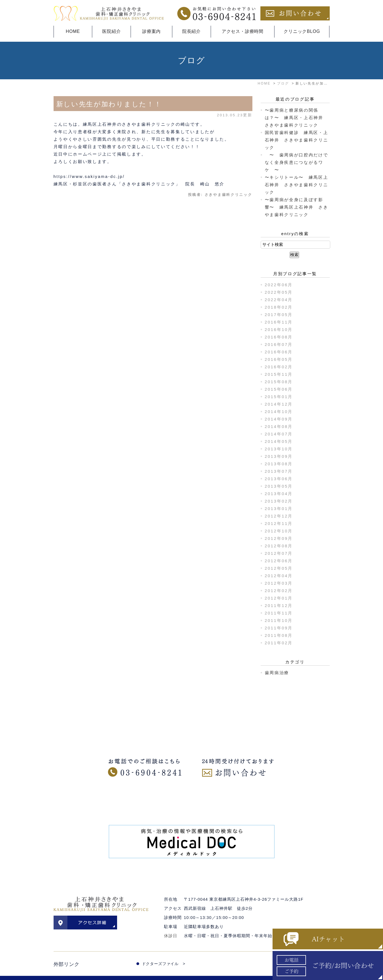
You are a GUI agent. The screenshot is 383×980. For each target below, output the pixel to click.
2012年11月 (279, 523)
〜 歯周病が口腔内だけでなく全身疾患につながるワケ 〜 (297, 162)
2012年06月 (279, 561)
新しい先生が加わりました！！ (109, 104)
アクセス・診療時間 (243, 31)
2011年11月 (279, 613)
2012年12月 (279, 516)
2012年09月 (279, 538)
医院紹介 (111, 31)
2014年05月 (279, 441)
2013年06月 (279, 479)
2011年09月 (279, 628)
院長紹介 (191, 31)
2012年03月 (279, 583)
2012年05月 (279, 568)
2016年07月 (279, 344)
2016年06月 (279, 352)
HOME (73, 31)
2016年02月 (279, 367)
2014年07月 (279, 434)
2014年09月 (279, 419)
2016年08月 (279, 337)
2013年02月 (279, 501)
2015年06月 (279, 389)
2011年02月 (279, 643)
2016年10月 (279, 329)
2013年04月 (279, 494)
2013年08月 (279, 464)
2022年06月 (279, 285)
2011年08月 (279, 635)
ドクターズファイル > (164, 952)
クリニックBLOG (302, 31)
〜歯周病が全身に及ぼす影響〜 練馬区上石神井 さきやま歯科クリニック (297, 207)
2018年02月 (279, 307)
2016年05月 (279, 359)
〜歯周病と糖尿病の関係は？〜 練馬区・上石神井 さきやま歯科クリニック (297, 118)
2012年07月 (279, 553)
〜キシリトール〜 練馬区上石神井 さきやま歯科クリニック (297, 185)
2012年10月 (279, 531)
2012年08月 (279, 546)
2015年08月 (279, 382)
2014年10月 (279, 412)
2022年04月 (279, 300)
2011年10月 (279, 620)
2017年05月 (279, 315)
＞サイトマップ (68, 973)
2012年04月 (279, 576)
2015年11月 (279, 374)
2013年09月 (279, 456)
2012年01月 (279, 598)
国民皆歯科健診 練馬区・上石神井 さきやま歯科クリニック (297, 140)
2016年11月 (279, 322)
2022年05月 (279, 292)
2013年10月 (279, 449)
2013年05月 (279, 486)
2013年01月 (279, 509)
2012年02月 (279, 591)
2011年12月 (279, 605)
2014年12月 (279, 404)
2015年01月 (279, 397)
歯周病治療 (277, 673)
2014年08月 (279, 426)
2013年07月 (279, 471)
